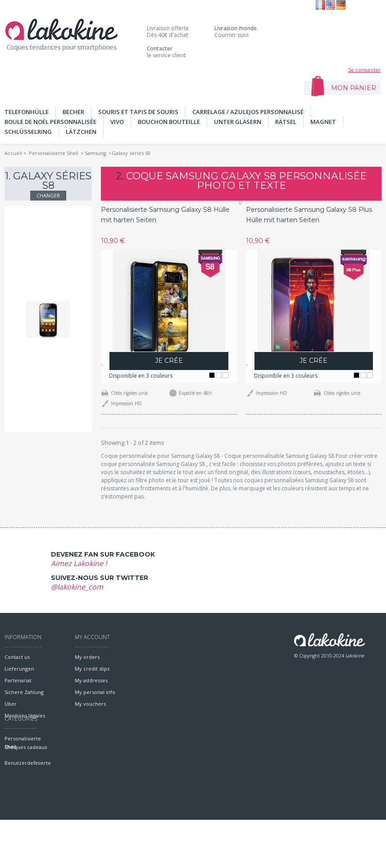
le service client (166, 52)
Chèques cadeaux (26, 795)
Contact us (17, 657)
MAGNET (323, 122)
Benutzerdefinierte (28, 811)
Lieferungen (19, 669)
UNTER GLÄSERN (238, 122)
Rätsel (286, 122)
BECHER (73, 112)
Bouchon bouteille (169, 122)
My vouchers (90, 704)
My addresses (91, 680)
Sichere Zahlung (24, 692)
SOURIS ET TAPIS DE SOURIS (138, 112)
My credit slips (92, 669)
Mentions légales (25, 715)
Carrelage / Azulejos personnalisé (248, 112)
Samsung (95, 153)
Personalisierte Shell (54, 153)
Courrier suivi (236, 32)
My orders (87, 657)
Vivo (117, 122)
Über (11, 704)
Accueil (13, 153)
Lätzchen (81, 132)
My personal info (95, 692)
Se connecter (364, 70)
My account (92, 637)
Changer (48, 195)
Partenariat (18, 680)
